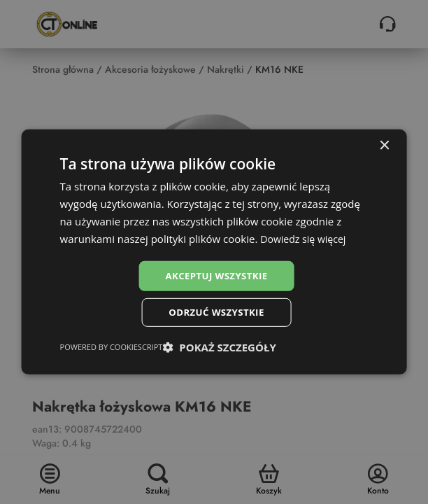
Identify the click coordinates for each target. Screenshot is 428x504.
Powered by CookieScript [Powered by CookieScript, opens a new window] (112, 349)
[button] (219, 349)
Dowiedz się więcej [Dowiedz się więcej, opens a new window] (306, 237)
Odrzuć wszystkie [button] (216, 313)
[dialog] (214, 252)
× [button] (384, 144)
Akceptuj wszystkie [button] (216, 275)
